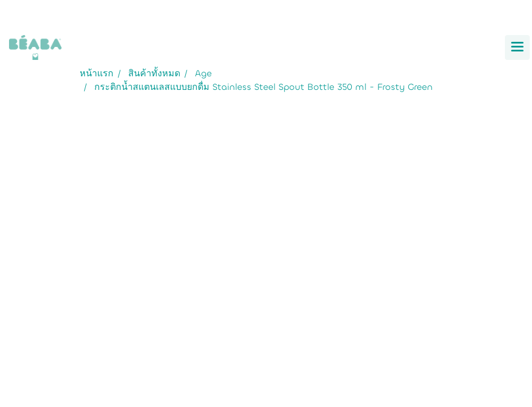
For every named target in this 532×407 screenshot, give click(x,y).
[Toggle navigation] (517, 47)
